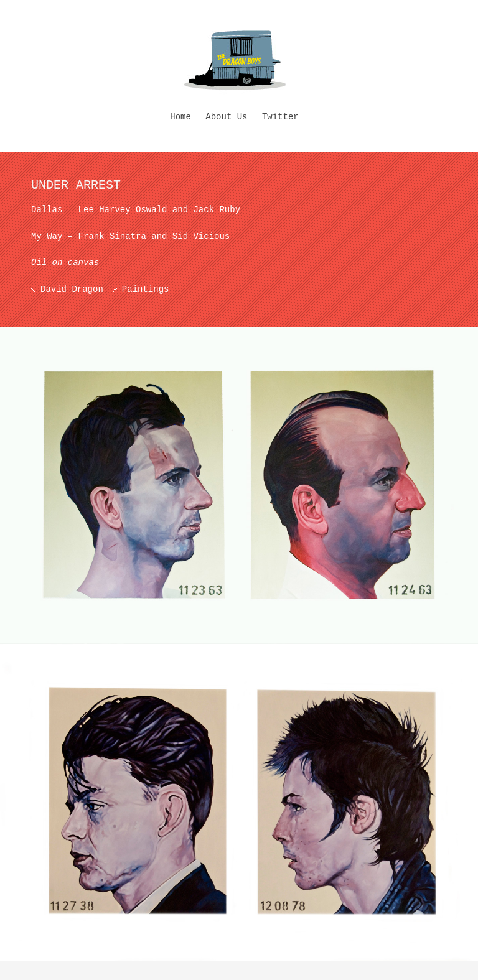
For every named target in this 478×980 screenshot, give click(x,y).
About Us (226, 117)
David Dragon (72, 289)
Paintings (146, 289)
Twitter (280, 117)
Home (180, 117)
